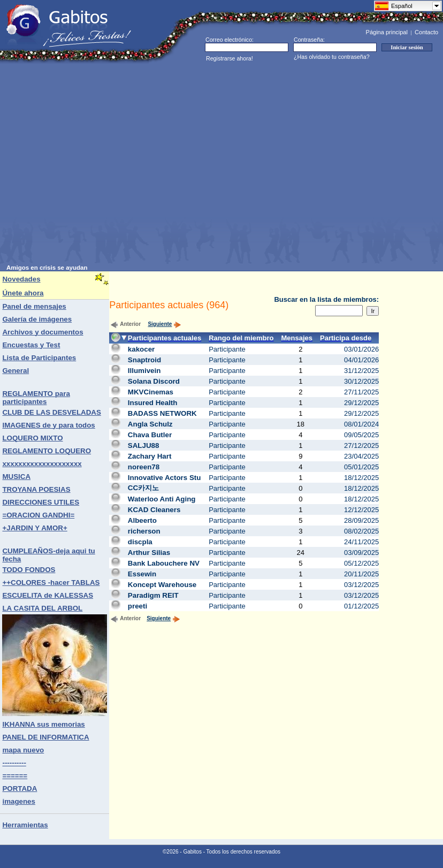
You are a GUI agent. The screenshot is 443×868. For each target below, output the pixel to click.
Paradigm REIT (153, 595)
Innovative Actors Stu (165, 478)
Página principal (387, 32)
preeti (138, 606)
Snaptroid (144, 360)
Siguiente (165, 324)
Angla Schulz (150, 424)
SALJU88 (144, 446)
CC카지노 (143, 488)
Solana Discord (154, 381)
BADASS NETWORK (162, 413)
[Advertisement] (100, 164)
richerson (144, 531)
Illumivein (144, 371)
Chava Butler (150, 435)
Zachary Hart (150, 456)
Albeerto (142, 520)
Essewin (142, 574)
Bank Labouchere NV (164, 563)
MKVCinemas (151, 392)
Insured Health (153, 403)
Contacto (426, 32)
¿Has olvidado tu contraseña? (332, 57)
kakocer (141, 349)
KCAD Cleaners (154, 510)
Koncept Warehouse (162, 585)
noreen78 (144, 467)
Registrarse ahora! (230, 58)
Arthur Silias (149, 553)
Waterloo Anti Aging (162, 499)
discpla (140, 542)
